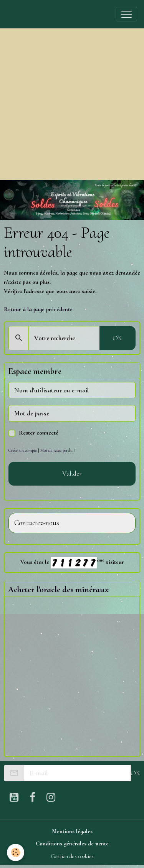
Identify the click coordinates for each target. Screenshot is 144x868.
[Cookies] (16, 852)
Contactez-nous (37, 523)
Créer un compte (23, 450)
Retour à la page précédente (38, 309)
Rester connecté (39, 433)
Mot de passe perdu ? (58, 450)
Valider (72, 473)
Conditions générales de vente (72, 843)
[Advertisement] (72, 104)
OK (117, 338)
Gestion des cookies (72, 856)
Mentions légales (72, 831)
